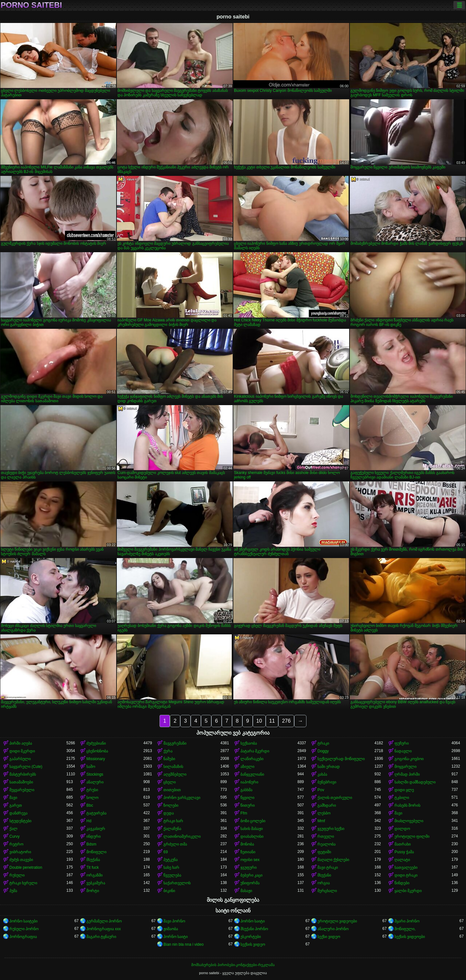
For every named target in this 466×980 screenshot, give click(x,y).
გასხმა (246, 790)
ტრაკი (323, 743)
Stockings (95, 774)
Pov (321, 790)
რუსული (17, 875)
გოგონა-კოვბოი (409, 759)
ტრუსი (92, 790)
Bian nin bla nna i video (183, 944)
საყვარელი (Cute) (26, 767)
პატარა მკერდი (255, 751)
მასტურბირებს (23, 774)
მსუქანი (324, 875)
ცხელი (170, 782)
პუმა (13, 891)
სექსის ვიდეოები (410, 937)
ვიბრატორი (20, 852)
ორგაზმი (94, 875)
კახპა (322, 774)
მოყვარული (405, 767)
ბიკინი (169, 891)
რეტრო (16, 844)
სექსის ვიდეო (253, 944)
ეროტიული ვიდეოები (337, 921)
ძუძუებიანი (96, 743)
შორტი (93, 891)
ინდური (94, 836)
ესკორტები (251, 937)
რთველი (326, 836)
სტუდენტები (20, 821)
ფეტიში (324, 852)
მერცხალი (327, 891)
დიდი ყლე (404, 790)
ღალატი (402, 860)
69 (166, 852)
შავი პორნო (174, 921)
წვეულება (172, 875)
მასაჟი (246, 891)
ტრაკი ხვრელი (23, 883)
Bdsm (91, 844)
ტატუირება (96, 813)
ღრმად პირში (407, 774)
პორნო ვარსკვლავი (182, 798)
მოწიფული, (405, 929)
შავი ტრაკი (328, 867)
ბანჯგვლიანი (252, 774)
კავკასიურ (96, 829)
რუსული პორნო (24, 929)
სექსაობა (249, 743)
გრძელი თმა (175, 844)
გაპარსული (20, 759)
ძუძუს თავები (21, 860)
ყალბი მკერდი (408, 891)
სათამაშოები (21, 782)
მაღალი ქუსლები (333, 860)
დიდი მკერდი (22, 751)
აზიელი (247, 767)
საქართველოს (177, 883)
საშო (91, 767)
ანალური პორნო (333, 929)
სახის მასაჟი (252, 829)
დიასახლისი (252, 836)
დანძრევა (18, 813)
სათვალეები (406, 867)
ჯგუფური (249, 867)
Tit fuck (93, 867)
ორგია (324, 883)
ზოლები (171, 805)
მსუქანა (93, 860)
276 (286, 721)
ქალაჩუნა (172, 829)
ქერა (168, 751)
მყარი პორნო (407, 921)
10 (259, 721)
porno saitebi (31, 5)
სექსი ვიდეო (329, 937)
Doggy (323, 751)
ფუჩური (402, 743)
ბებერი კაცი (251, 875)
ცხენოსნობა (97, 751)
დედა (169, 813)
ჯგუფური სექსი (331, 829)
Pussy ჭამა (404, 852)
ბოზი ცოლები (253, 821)
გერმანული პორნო (104, 921)
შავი (13, 798)
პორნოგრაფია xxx (104, 929)
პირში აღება (21, 743)
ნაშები (169, 759)
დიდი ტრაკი (406, 875)
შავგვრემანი (175, 743)
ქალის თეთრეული (335, 798)
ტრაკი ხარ (173, 821)
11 (272, 721)
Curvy (14, 836)
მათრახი (403, 844)
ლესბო (324, 813)
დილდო (402, 829)
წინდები (402, 883)
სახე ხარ (171, 867)
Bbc (90, 805)
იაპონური (249, 782)
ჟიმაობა (171, 929)
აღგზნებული (175, 774)
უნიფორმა (250, 883)
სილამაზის (173, 767)
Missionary (96, 759)
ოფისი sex (250, 860)
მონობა (247, 844)
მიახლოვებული (409, 821)
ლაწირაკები (252, 759)
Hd (89, 821)
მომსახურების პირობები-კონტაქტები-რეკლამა (233, 965)
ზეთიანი (248, 852)
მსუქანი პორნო (254, 929)
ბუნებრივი (327, 782)
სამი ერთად (329, 767)
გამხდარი (327, 805)
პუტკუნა (171, 860)
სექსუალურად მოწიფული (341, 759)
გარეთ (16, 805)
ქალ (13, 829)
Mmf (321, 821)
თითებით (172, 790)
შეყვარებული (22, 790)
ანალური (95, 782)
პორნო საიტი (253, 921)
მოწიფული (96, 852)
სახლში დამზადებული (415, 782)
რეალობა (327, 844)
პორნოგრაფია (23, 937)
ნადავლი (403, 751)
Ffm (244, 813)
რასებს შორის (407, 805)
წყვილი (247, 798)
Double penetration (26, 867)
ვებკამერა (96, 883)
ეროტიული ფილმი (412, 836)
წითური (248, 805)
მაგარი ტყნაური (101, 937)
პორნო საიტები (23, 921)
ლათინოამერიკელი (182, 836)
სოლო (92, 798)
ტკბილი (402, 798)
